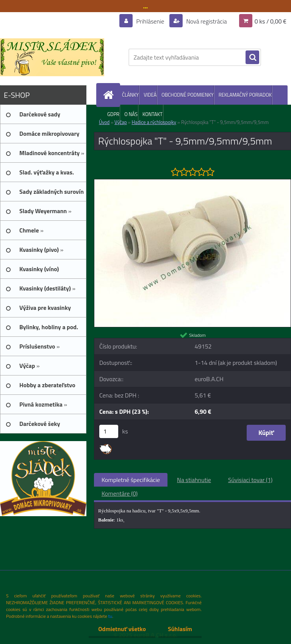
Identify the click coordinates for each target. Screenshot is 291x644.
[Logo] (52, 57)
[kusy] (109, 431)
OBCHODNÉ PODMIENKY (187, 95)
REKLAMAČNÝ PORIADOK (245, 95)
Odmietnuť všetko (122, 629)
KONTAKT (153, 114)
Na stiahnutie (194, 480)
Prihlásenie (150, 21)
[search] (252, 58)
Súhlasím (180, 629)
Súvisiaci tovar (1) (250, 480)
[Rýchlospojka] (192, 182)
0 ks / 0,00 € (271, 21)
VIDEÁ (150, 95)
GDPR (113, 114)
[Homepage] (110, 95)
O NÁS (131, 114)
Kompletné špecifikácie (131, 480)
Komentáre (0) (120, 493)
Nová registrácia (206, 21)
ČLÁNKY (130, 95)
